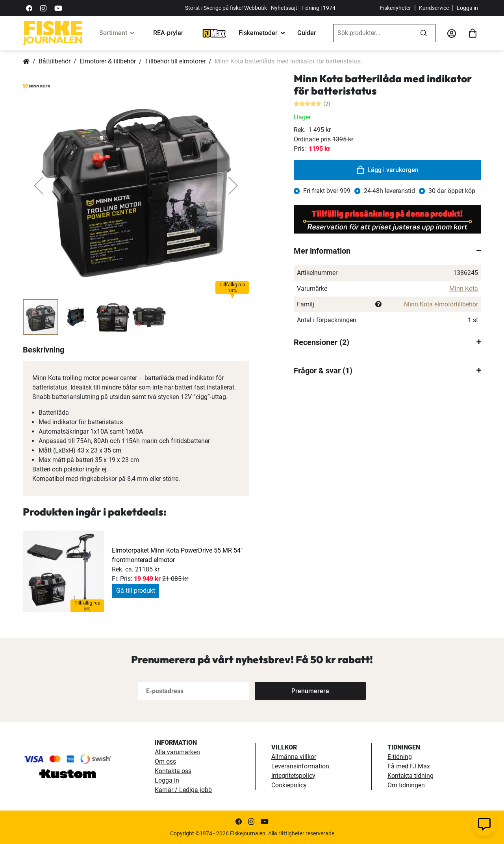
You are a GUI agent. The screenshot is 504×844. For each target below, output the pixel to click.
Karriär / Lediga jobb (183, 790)
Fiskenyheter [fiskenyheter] (396, 8)
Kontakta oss (173, 771)
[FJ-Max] (214, 33)
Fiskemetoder (258, 33)
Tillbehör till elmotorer (175, 61)
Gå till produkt (136, 591)
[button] (39, 185)
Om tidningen (406, 785)
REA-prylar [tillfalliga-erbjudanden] (168, 33)
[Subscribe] (310, 691)
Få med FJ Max (409, 766)
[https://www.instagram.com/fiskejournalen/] (43, 8)
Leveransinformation (300, 766)
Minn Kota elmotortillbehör (441, 304)
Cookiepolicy (289, 785)
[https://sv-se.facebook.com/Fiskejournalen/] (29, 8)
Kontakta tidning (410, 776)
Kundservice (434, 8)
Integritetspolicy (293, 776)
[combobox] (373, 33)
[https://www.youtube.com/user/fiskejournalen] (58, 8)
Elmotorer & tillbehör (108, 61)
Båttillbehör (55, 61)
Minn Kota (464, 288)
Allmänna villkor (294, 757)
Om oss (165, 761)
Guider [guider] (307, 33)
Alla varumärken (177, 752)
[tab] (387, 251)
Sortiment (113, 33)
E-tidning (400, 757)
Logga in (467, 8)
